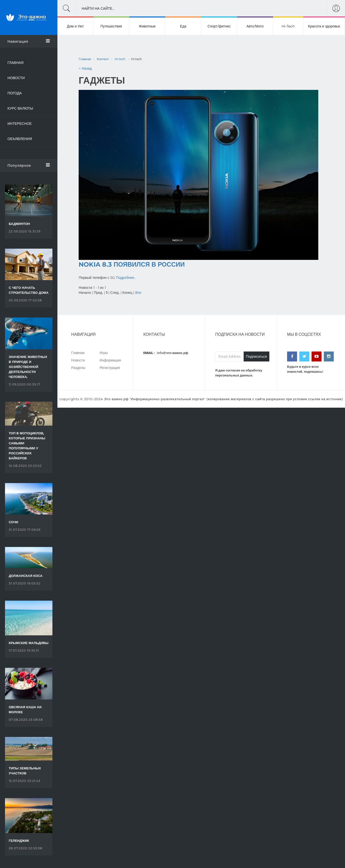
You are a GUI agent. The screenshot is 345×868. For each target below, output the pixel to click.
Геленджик (19, 841)
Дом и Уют (75, 26)
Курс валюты (20, 108)
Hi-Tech (288, 26)
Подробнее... (126, 278)
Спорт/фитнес (219, 26)
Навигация (29, 41)
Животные (147, 26)
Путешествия (111, 26)
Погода (15, 93)
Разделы (78, 368)
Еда (183, 26)
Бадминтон (19, 224)
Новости (16, 78)
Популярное (29, 165)
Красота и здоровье (324, 26)
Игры (104, 353)
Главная (15, 63)
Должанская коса (26, 576)
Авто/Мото (255, 26)
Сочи (13, 522)
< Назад (85, 68)
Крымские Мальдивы (29, 643)
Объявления (20, 139)
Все (138, 293)
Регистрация (110, 368)
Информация (110, 360)
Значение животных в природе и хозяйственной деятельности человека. (28, 367)
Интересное (20, 124)
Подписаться (256, 356)
